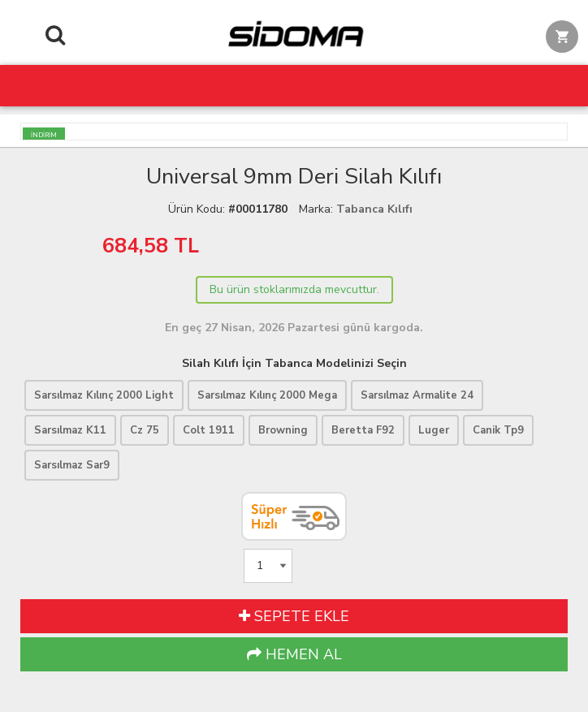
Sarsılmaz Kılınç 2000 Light (104, 395)
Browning (283, 430)
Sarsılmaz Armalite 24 (417, 395)
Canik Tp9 (498, 430)
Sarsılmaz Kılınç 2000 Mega (267, 395)
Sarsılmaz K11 (70, 430)
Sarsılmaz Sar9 (72, 465)
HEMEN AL (294, 654)
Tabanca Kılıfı (374, 209)
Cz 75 (145, 430)
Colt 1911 (209, 430)
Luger (434, 430)
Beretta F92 (363, 430)
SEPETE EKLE (294, 616)
